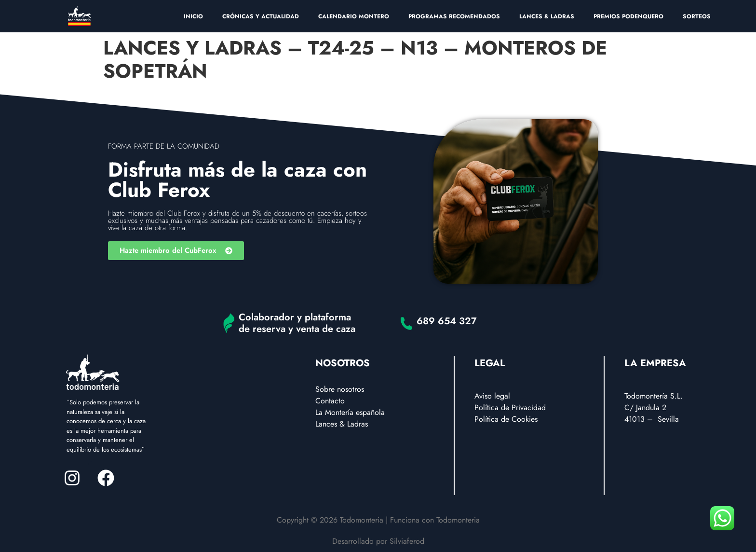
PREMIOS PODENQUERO (628, 16)
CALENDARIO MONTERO (354, 16)
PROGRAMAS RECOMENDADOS (454, 16)
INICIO (193, 16)
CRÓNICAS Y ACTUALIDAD (261, 16)
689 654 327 (447, 321)
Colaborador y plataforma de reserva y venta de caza (297, 323)
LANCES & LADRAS (547, 16)
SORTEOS (697, 16)
